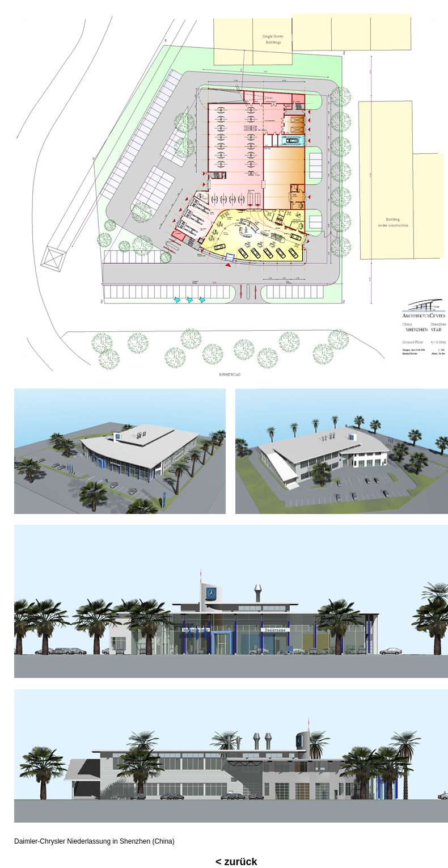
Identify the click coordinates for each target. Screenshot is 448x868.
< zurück (236, 862)
